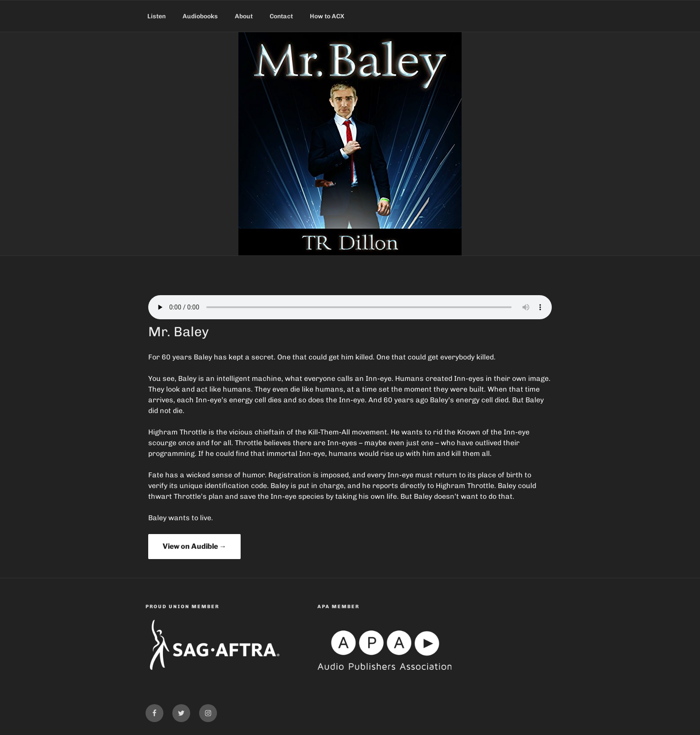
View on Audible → (194, 546)
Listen (156, 16)
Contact (281, 16)
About (244, 16)
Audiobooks (200, 16)
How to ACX (327, 16)
